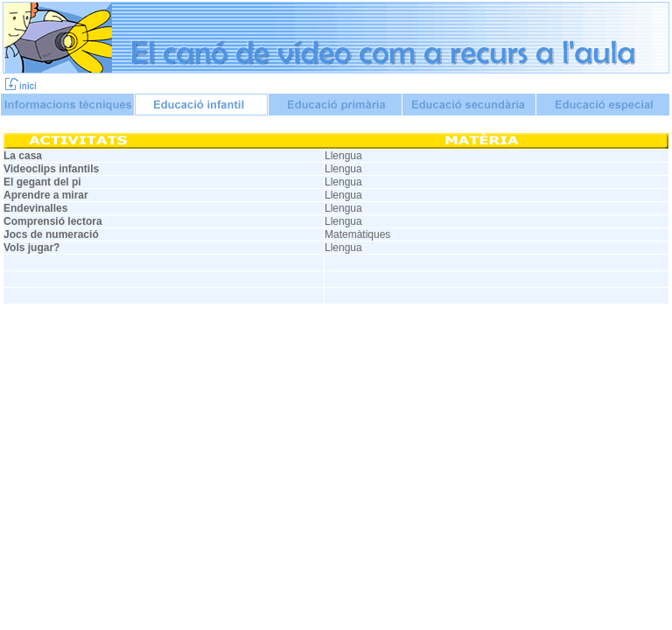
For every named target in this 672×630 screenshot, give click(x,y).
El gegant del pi (42, 182)
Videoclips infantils (51, 169)
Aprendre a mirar (46, 195)
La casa (23, 156)
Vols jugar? (31, 248)
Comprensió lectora (53, 221)
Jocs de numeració (51, 234)
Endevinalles (35, 208)
